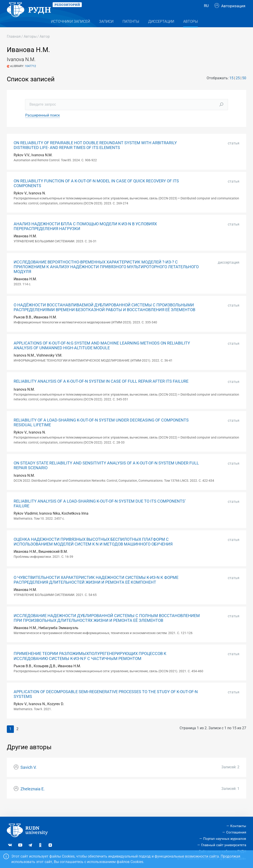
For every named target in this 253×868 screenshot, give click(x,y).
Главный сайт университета (224, 845)
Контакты (238, 826)
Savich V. (29, 776)
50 (244, 87)
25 (238, 87)
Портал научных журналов (225, 839)
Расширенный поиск (43, 124)
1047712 (30, 75)
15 (231, 87)
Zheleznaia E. (33, 798)
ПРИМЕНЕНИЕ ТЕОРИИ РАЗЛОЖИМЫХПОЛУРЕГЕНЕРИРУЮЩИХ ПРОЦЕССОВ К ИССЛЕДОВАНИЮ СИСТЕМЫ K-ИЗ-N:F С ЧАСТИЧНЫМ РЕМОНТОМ (90, 665)
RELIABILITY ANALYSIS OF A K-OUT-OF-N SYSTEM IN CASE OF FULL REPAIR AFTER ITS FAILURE (101, 390)
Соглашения (236, 832)
